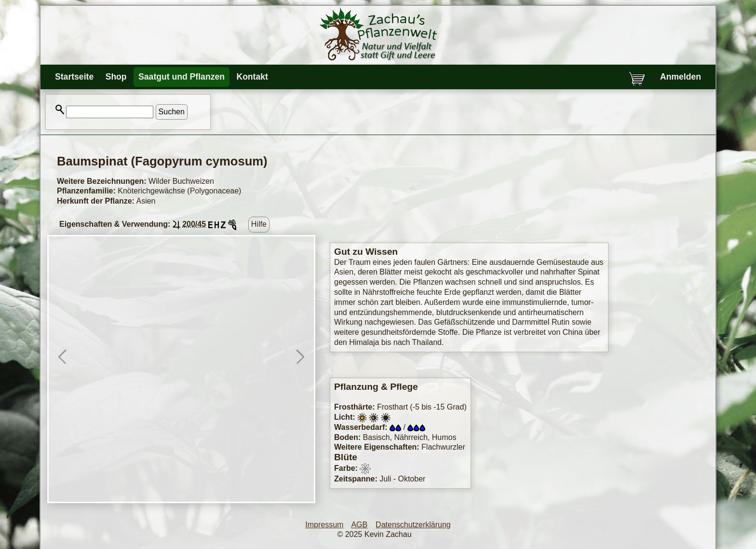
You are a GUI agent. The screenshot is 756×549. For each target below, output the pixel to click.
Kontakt (252, 77)
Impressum (324, 525)
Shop (116, 77)
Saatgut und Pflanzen (182, 77)
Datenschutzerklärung (413, 525)
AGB (359, 525)
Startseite (74, 77)
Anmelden (681, 77)
